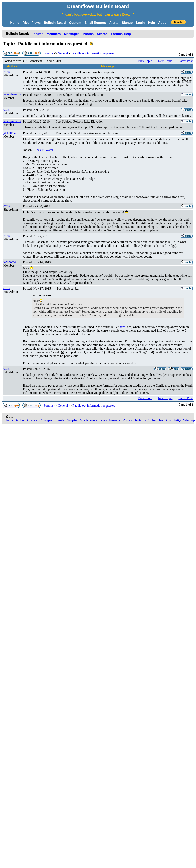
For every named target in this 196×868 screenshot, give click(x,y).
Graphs (72, 420)
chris (7, 72)
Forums (37, 34)
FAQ (178, 420)
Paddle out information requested (94, 53)
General (63, 53)
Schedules (156, 420)
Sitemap (189, 420)
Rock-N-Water (44, 150)
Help (152, 23)
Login (140, 23)
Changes (46, 420)
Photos (88, 34)
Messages (72, 34)
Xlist (169, 420)
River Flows (32, 23)
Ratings (140, 420)
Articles (32, 420)
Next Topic (165, 61)
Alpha (20, 420)
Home (15, 23)
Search (102, 34)
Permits (115, 420)
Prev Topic (145, 61)
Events (60, 420)
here (122, 327)
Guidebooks (88, 420)
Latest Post (185, 61)
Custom (75, 23)
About (163, 23)
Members (54, 34)
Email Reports (95, 23)
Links (103, 420)
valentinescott (12, 94)
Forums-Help (121, 34)
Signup (127, 23)
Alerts (114, 23)
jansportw (10, 133)
